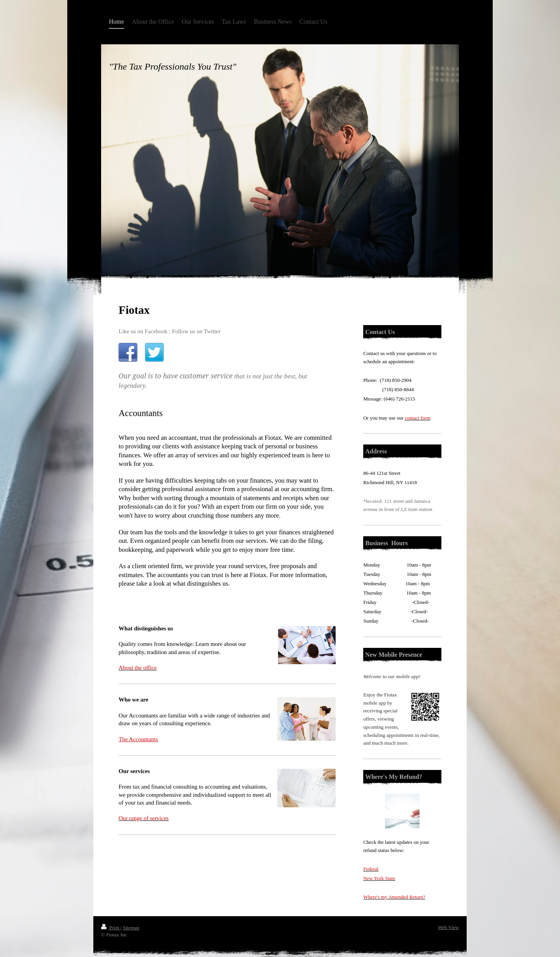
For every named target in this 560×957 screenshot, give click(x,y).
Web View (448, 927)
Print (111, 928)
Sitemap (131, 928)
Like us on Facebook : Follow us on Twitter (170, 331)
